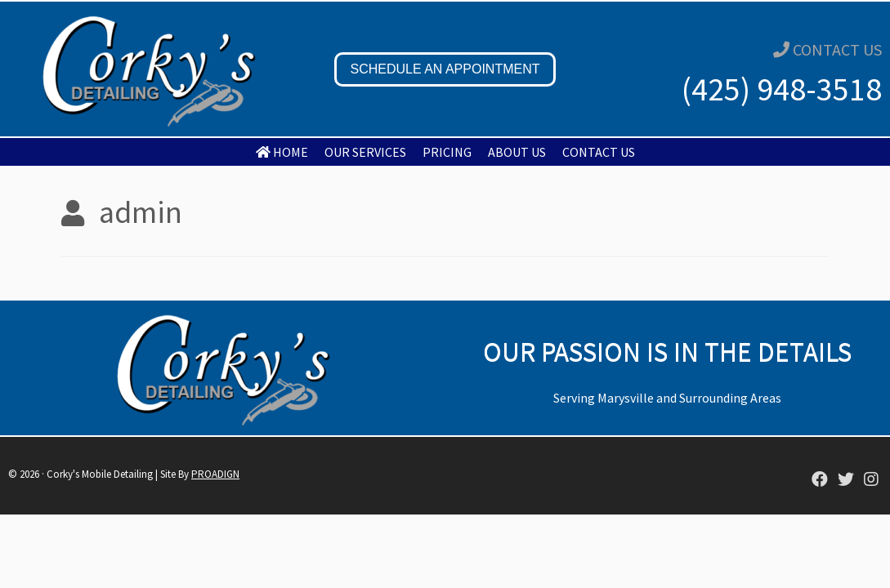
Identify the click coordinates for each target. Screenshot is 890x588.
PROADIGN (215, 474)
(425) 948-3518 (782, 89)
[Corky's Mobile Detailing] (820, 480)
